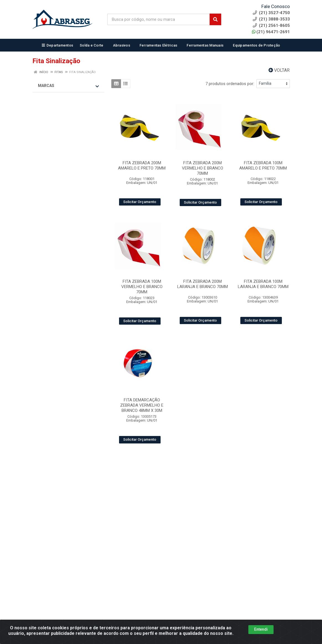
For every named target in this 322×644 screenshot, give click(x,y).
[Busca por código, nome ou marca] (159, 19)
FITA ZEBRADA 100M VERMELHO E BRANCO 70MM (142, 287)
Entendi (261, 639)
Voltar (279, 70)
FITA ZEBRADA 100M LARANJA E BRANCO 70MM (263, 284)
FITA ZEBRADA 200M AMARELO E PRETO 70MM (142, 166)
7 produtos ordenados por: (230, 84)
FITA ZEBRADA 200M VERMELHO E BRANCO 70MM (203, 168)
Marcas (68, 86)
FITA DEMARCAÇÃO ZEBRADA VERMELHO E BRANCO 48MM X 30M (142, 405)
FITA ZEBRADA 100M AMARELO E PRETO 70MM (263, 166)
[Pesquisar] (215, 19)
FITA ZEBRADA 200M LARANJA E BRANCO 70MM (203, 284)
